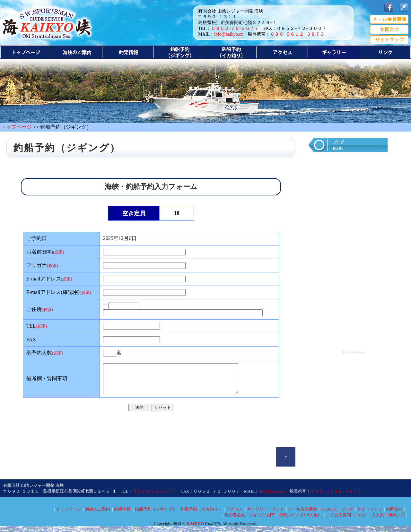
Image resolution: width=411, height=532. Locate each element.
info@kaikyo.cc (228, 34)
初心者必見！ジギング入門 (249, 521)
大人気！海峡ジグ (388, 521)
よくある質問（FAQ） (347, 521)
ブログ (347, 515)
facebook (329, 515)
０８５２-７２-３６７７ (235, 28)
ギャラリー (257, 515)
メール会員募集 (303, 515)
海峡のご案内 (98, 515)
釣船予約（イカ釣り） (201, 515)
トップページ (16, 127)
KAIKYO (195, 529)
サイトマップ (370, 515)
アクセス (234, 515)
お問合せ (394, 515)
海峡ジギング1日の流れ (300, 521)
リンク (278, 515)
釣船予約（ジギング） (156, 515)
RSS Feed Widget (353, 352)
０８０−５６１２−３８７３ (297, 34)
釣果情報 (122, 515)
